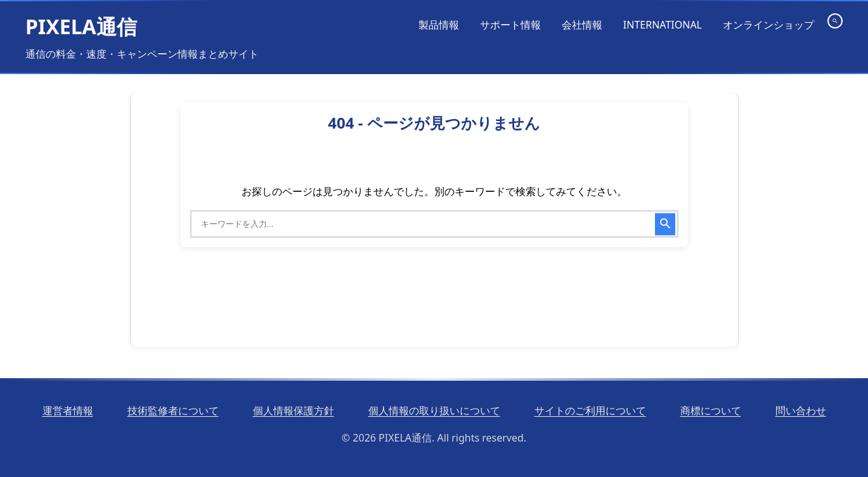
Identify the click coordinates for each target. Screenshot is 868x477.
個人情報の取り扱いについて (434, 410)
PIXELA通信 (81, 26)
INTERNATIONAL (663, 25)
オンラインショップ (768, 25)
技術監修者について (173, 410)
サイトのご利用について (590, 410)
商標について (711, 410)
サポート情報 (510, 25)
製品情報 (439, 25)
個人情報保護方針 (294, 410)
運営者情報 (68, 410)
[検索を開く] (835, 21)
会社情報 (582, 25)
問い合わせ (801, 410)
